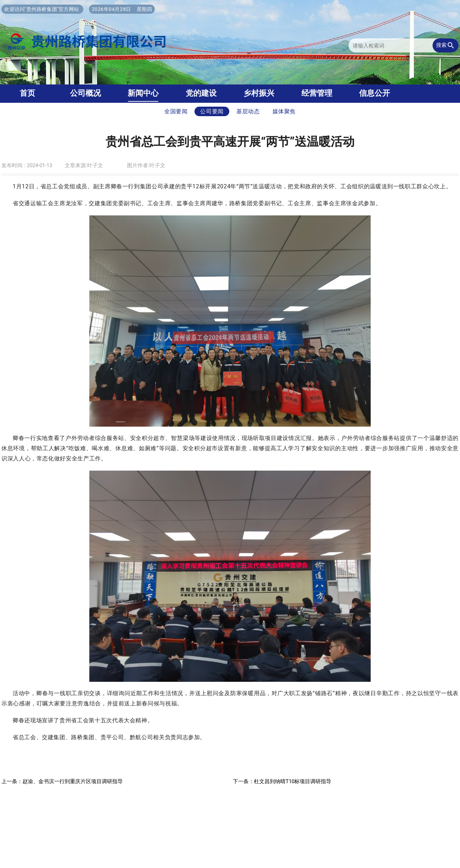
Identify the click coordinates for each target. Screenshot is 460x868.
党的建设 (201, 93)
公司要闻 (212, 111)
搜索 (446, 45)
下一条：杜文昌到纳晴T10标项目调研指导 (282, 781)
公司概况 (85, 93)
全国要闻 (176, 111)
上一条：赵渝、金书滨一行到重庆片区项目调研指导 (62, 781)
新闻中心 (143, 93)
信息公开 (375, 93)
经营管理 (317, 93)
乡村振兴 (259, 93)
